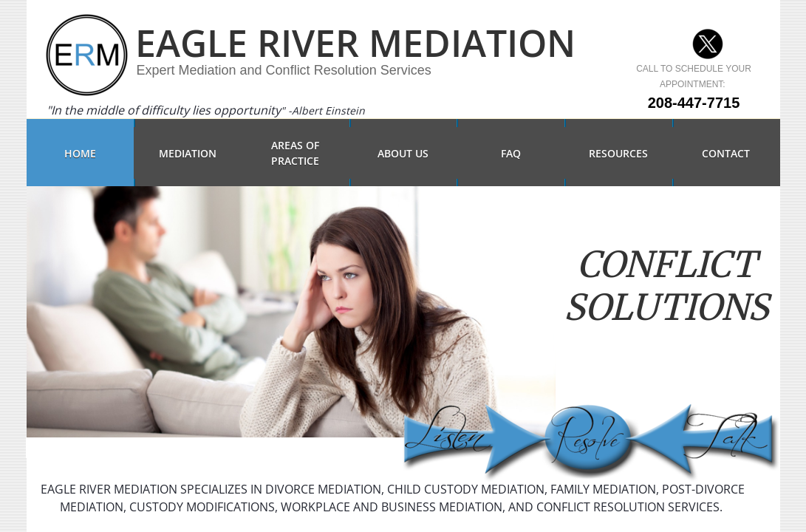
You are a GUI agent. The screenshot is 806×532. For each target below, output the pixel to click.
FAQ (511, 153)
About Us (403, 153)
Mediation (188, 153)
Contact (726, 153)
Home (80, 153)
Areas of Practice (295, 153)
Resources (618, 153)
